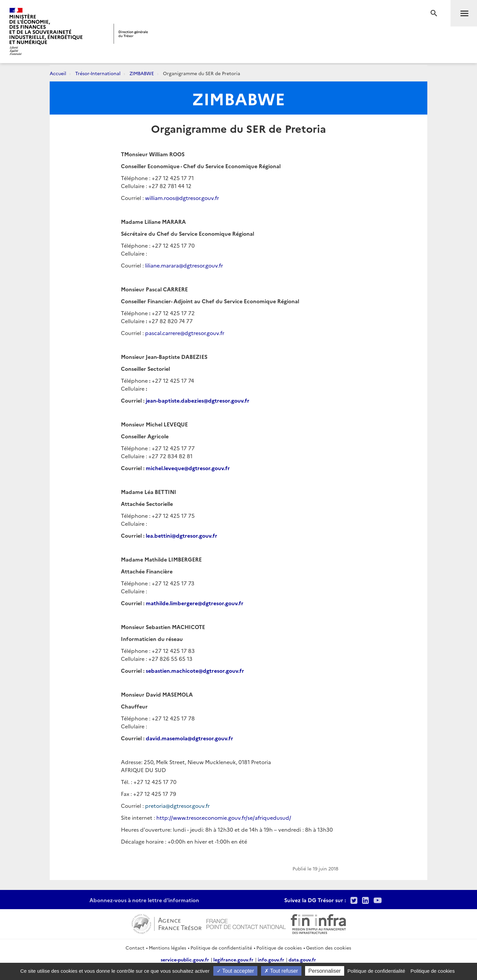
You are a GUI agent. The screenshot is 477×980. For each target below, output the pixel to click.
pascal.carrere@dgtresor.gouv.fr (185, 333)
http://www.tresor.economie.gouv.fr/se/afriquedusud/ (224, 817)
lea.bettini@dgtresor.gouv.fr (182, 535)
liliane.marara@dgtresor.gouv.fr (184, 265)
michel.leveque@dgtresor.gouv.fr (188, 468)
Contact (135, 948)
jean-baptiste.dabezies (175, 400)
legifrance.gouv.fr (233, 959)
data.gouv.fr (302, 959)
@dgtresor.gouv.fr (227, 400)
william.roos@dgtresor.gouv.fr (182, 198)
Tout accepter (235, 971)
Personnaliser (325, 971)
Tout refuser (281, 971)
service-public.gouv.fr (185, 959)
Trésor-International (98, 73)
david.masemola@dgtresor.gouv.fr (189, 738)
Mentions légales (167, 948)
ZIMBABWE (142, 73)
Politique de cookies (279, 948)
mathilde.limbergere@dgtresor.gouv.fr (195, 603)
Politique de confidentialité (221, 948)
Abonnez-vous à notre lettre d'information (144, 900)
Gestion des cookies (329, 948)
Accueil (58, 73)
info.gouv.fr (271, 959)
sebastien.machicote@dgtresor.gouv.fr (195, 670)
